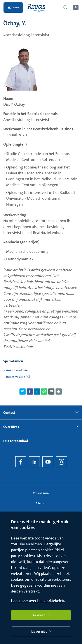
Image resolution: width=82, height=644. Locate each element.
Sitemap (41, 503)
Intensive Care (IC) (18, 377)
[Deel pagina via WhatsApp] (44, 392)
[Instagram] (61, 462)
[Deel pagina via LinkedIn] (37, 392)
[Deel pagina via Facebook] (30, 392)
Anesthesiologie (17, 370)
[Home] (38, 8)
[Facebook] (21, 462)
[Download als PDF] (59, 392)
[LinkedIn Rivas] (34, 462)
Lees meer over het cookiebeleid (38, 601)
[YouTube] (48, 462)
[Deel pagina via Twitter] (23, 392)
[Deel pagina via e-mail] (51, 392)
